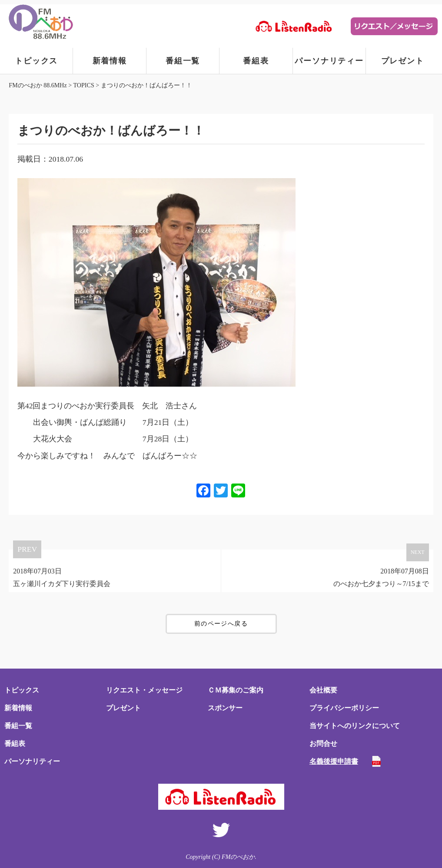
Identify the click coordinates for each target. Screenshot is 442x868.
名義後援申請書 (334, 761)
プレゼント (403, 61)
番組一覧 (183, 61)
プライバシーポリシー (344, 708)
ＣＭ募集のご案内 (236, 690)
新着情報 (110, 61)
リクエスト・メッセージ (144, 690)
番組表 (256, 61)
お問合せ (323, 744)
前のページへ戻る (221, 624)
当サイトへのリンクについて (355, 726)
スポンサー (225, 708)
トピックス (36, 61)
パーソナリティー (329, 61)
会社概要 (323, 690)
